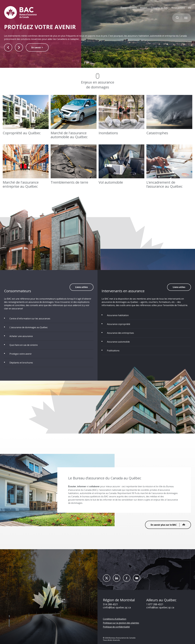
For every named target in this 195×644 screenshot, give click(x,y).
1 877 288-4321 (155, 604)
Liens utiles (82, 287)
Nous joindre (178, 8)
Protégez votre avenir (21, 354)
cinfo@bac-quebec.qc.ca (117, 607)
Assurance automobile (118, 342)
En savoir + (37, 47)
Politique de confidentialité (116, 627)
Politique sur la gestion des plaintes (121, 623)
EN (189, 8)
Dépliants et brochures (21, 363)
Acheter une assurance (21, 336)
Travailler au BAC (159, 8)
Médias (144, 8)
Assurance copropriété (119, 324)
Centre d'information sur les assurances (30, 319)
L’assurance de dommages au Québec (29, 327)
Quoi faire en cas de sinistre (24, 345)
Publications (113, 351)
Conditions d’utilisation (115, 619)
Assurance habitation (118, 315)
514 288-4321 (110, 604)
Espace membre (129, 8)
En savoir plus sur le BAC (168, 525)
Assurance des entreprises (120, 333)
